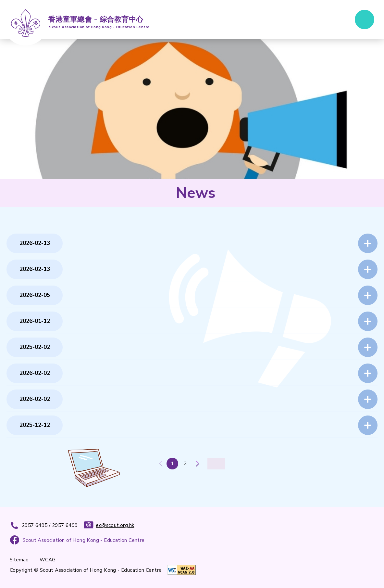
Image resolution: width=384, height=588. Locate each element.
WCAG (48, 560)
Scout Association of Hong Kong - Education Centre (84, 540)
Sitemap (19, 560)
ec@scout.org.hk (109, 525)
